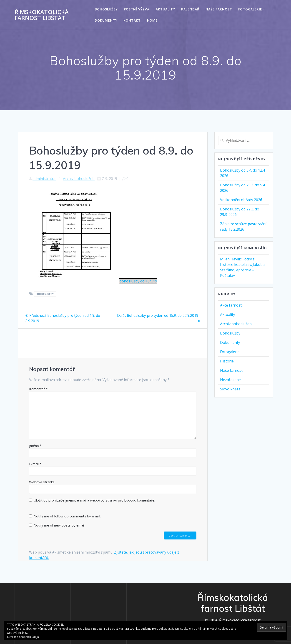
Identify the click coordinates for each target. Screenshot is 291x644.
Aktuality (165, 9)
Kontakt (132, 20)
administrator (44, 179)
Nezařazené (230, 380)
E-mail (35, 464)
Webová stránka (42, 482)
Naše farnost (219, 9)
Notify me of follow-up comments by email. (67, 516)
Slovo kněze (230, 389)
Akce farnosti (231, 305)
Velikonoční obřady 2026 (241, 200)
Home (152, 20)
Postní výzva (137, 9)
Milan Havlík (231, 259)
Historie (227, 361)
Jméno (35, 445)
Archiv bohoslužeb (79, 179)
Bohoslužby (106, 9)
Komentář (38, 389)
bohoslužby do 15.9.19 (138, 281)
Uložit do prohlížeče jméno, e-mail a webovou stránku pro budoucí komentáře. (94, 500)
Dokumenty (106, 20)
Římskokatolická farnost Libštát (42, 15)
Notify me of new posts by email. (59, 525)
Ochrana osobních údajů (23, 637)
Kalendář (190, 9)
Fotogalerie (250, 9)
